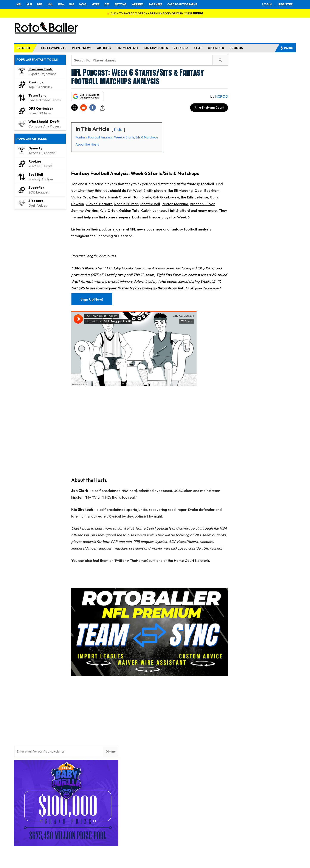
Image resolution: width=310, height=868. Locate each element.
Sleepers (36, 201)
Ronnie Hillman (126, 204)
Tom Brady (142, 197)
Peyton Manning (175, 204)
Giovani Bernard (99, 204)
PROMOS (236, 48)
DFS (107, 4)
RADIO (287, 48)
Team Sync (37, 95)
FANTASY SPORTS (54, 48)
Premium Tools (40, 69)
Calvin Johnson (154, 210)
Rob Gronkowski (166, 197)
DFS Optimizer (41, 108)
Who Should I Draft (44, 121)
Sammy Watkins (84, 210)
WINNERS (137, 4)
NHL (50, 4)
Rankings (36, 82)
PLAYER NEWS (82, 48)
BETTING (120, 4)
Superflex (36, 187)
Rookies (35, 161)
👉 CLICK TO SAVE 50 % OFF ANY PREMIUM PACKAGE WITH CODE (155, 13)
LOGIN (267, 4)
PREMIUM (23, 48)
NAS (71, 4)
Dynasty (35, 148)
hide (118, 129)
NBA (40, 4)
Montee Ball (150, 204)
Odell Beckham (207, 190)
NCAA (83, 4)
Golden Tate (129, 210)
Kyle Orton (108, 210)
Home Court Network (191, 560)
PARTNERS (155, 4)
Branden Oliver (202, 204)
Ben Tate (99, 197)
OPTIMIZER (216, 48)
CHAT (198, 48)
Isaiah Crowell (120, 197)
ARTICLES (104, 48)
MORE (95, 4)
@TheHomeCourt (209, 108)
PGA (61, 4)
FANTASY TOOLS (156, 48)
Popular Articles (32, 139)
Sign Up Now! (92, 299)
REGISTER (286, 4)
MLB (29, 4)
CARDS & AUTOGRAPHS (182, 4)
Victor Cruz (81, 197)
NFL (19, 4)
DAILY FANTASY (127, 48)
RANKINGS (181, 48)
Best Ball (36, 174)
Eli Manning (183, 190)
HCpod (222, 96)
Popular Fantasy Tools (37, 60)
